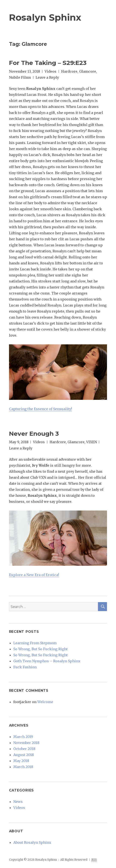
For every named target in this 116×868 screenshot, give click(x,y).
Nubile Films (20, 77)
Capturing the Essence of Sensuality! (41, 409)
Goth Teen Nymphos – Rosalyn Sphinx (47, 661)
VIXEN (92, 442)
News (18, 802)
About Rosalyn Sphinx (32, 842)
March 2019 (23, 737)
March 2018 (23, 767)
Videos (50, 71)
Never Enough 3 (34, 434)
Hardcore (69, 71)
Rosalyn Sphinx (45, 17)
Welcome (45, 702)
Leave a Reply (47, 77)
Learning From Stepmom (35, 643)
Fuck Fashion (25, 667)
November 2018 (26, 743)
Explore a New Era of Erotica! (34, 575)
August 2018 (24, 755)
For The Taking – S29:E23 (48, 63)
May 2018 (21, 761)
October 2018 (24, 749)
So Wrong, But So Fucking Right (41, 649)
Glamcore (88, 71)
